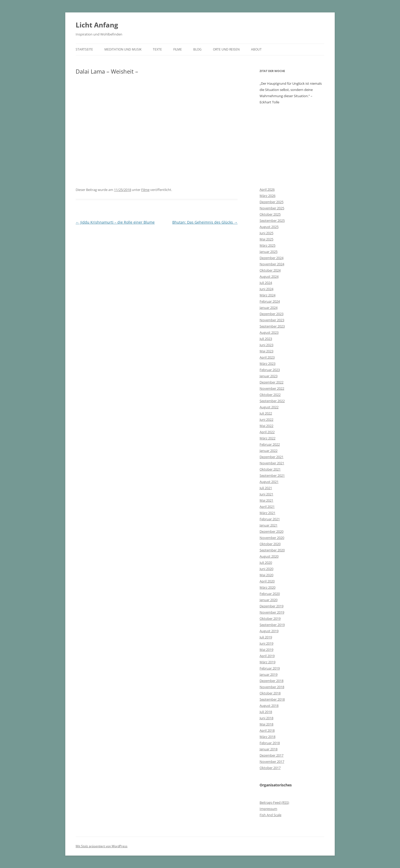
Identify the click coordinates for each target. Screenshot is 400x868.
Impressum (268, 809)
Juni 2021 (266, 494)
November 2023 (272, 320)
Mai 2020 (266, 575)
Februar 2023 (270, 370)
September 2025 (272, 220)
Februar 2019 (270, 668)
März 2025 (267, 245)
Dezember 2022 (272, 382)
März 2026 (267, 196)
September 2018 (272, 699)
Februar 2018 (270, 743)
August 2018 (269, 706)
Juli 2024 (266, 283)
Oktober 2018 (270, 693)
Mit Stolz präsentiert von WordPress (102, 846)
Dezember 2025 (272, 202)
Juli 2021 (266, 488)
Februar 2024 (270, 301)
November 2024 (272, 264)
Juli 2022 (266, 413)
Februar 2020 (270, 594)
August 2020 (269, 556)
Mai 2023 (266, 351)
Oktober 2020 (270, 544)
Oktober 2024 (270, 270)
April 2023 (267, 357)
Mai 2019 (266, 650)
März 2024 (267, 295)
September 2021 (272, 475)
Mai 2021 (266, 500)
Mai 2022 (266, 426)
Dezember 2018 (272, 681)
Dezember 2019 (272, 606)
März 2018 (267, 737)
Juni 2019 (266, 643)
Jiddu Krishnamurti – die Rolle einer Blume (115, 222)
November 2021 (272, 463)
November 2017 (272, 762)
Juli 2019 (266, 637)
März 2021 (267, 513)
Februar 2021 (270, 519)
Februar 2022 (270, 444)
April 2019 (267, 656)
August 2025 (269, 227)
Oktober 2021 (270, 469)
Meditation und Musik (123, 49)
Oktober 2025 (270, 214)
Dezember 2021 (272, 457)
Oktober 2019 (270, 618)
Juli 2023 (266, 339)
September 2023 (272, 326)
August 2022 (269, 407)
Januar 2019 (269, 674)
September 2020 (272, 550)
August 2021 (269, 482)
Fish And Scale (270, 815)
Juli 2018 (266, 712)
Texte (157, 49)
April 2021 (267, 507)
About (256, 49)
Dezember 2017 (272, 755)
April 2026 (267, 189)
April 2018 (267, 730)
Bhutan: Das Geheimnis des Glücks (205, 222)
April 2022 (267, 432)
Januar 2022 (269, 451)
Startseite (84, 49)
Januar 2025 (269, 252)
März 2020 (267, 587)
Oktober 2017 (270, 768)
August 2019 (269, 631)
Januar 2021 (269, 525)
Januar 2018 (269, 749)
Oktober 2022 (270, 395)
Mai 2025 (266, 239)
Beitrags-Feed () (274, 802)
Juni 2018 (266, 718)
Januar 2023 (269, 376)
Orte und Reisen (226, 49)
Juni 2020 (266, 569)
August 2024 (269, 276)
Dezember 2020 (272, 531)
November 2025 (272, 208)
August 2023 (269, 332)
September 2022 (272, 401)
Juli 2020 (266, 563)
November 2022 (272, 388)
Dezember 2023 (272, 314)
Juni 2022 (266, 419)
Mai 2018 (266, 724)
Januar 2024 (269, 308)
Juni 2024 (266, 289)
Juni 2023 (266, 345)
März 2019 (267, 662)
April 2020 (267, 581)
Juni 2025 (266, 233)
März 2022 (267, 438)
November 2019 (272, 612)
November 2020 (272, 538)
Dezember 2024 (272, 258)
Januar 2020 (269, 600)
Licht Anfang (97, 25)
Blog (197, 49)
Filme (178, 49)
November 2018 (272, 687)
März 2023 (267, 364)
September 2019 (272, 625)
